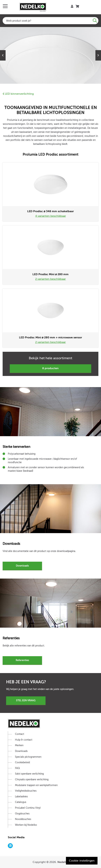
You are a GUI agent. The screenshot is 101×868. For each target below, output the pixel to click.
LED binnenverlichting (18, 94)
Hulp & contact (24, 740)
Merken (19, 745)
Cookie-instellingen (82, 861)
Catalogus (21, 802)
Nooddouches (23, 819)
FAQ (17, 768)
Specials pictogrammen (28, 757)
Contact (20, 734)
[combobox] (50, 21)
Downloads (22, 566)
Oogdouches (22, 814)
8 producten (50, 368)
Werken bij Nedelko (26, 825)
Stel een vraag (26, 700)
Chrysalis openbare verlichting (32, 779)
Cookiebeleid (22, 762)
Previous (3, 55)
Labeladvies (21, 797)
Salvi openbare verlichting (29, 774)
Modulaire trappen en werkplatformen (36, 785)
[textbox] (50, 21)
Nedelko (63, 862)
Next (98, 55)
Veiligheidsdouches (26, 791)
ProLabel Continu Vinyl (28, 808)
